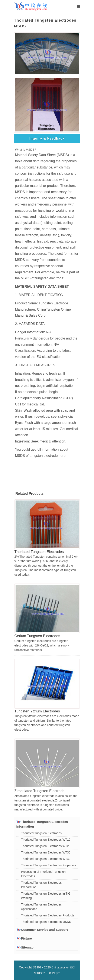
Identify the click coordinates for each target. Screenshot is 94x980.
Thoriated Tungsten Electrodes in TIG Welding (46, 896)
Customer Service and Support (42, 929)
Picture (24, 938)
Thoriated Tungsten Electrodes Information (42, 824)
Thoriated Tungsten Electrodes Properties (49, 865)
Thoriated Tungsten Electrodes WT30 (46, 852)
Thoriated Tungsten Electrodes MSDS (46, 922)
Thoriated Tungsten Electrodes (39, 552)
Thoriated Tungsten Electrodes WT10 (46, 840)
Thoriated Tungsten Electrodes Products (48, 915)
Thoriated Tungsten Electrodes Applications (41, 907)
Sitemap (25, 947)
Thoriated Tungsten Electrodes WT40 (46, 859)
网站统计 (54, 973)
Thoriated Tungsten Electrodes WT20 (46, 846)
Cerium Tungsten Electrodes (37, 636)
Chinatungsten (61, 967)
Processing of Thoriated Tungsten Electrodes (43, 874)
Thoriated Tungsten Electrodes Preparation (41, 885)
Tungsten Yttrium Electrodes (37, 711)
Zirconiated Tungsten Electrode (40, 791)
